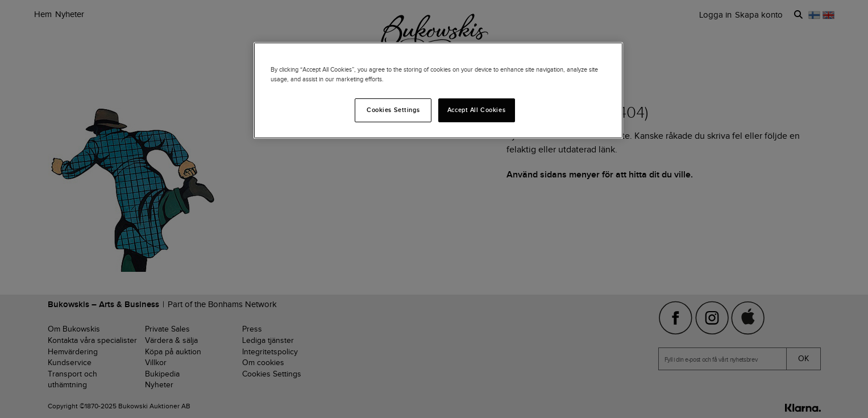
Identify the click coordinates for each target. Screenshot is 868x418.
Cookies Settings (393, 110)
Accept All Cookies (476, 110)
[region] (438, 90)
